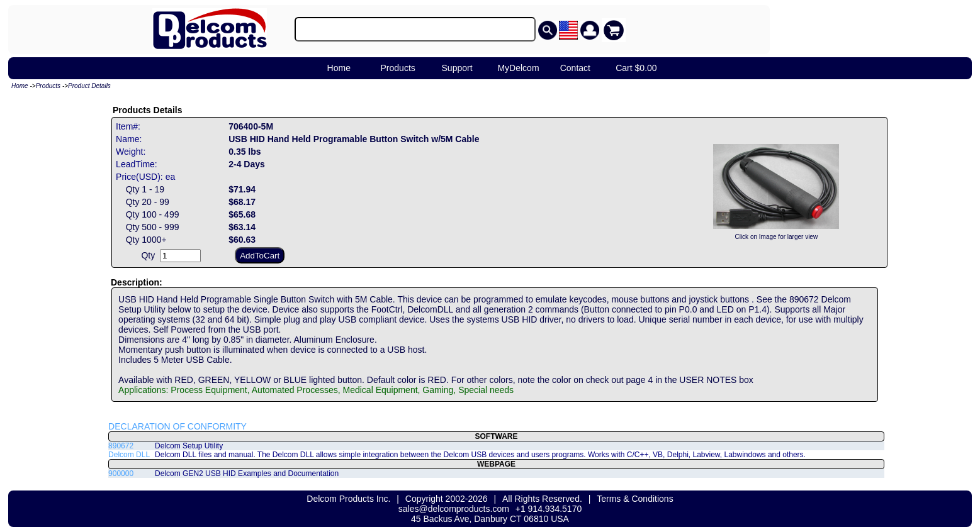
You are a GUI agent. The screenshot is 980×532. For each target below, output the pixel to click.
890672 (121, 446)
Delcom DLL (129, 455)
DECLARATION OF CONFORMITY (177, 426)
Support (457, 68)
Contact (575, 68)
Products (398, 68)
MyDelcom (518, 68)
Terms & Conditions (635, 499)
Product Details (89, 86)
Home (339, 68)
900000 (121, 474)
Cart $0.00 (636, 68)
